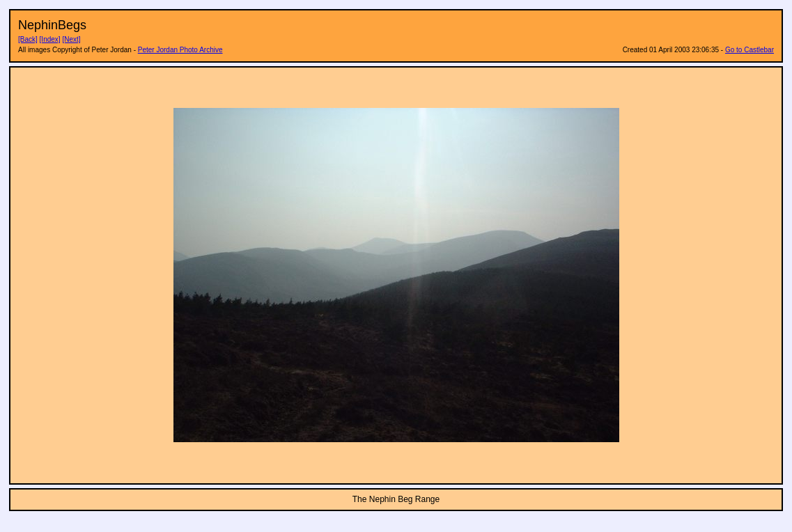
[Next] (71, 39)
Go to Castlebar (750, 50)
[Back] (28, 39)
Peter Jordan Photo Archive (180, 50)
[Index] (50, 39)
